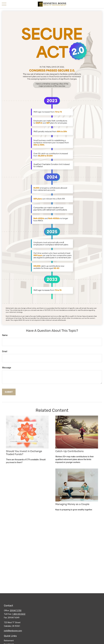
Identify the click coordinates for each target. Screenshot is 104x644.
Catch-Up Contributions (70, 451)
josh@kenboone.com (13, 631)
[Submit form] (9, 392)
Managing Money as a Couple (72, 504)
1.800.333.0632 (19, 614)
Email (5, 351)
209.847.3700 (16, 611)
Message (7, 368)
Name (5, 335)
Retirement (9, 641)
